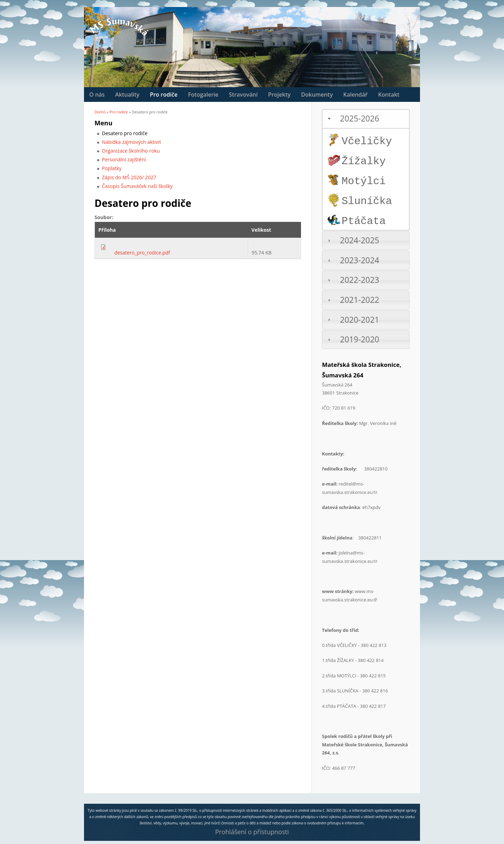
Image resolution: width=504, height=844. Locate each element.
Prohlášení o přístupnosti (252, 832)
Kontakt (389, 95)
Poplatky (112, 168)
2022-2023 (359, 280)
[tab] (366, 119)
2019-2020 (359, 339)
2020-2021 (359, 320)
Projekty (279, 95)
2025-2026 (359, 118)
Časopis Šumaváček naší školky (137, 186)
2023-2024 (359, 260)
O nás (97, 95)
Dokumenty (317, 95)
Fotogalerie (203, 95)
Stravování (243, 95)
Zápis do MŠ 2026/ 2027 (129, 177)
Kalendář (355, 95)
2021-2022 (359, 300)
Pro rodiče (164, 95)
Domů (100, 112)
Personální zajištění (124, 159)
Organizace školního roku (131, 151)
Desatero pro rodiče (125, 133)
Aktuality (127, 95)
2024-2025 (359, 240)
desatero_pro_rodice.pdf (142, 253)
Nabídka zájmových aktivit (131, 142)
